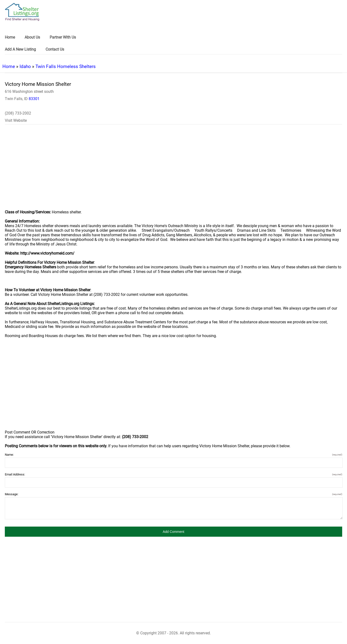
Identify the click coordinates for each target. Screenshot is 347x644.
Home (9, 66)
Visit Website (16, 120)
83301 (34, 99)
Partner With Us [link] (63, 37)
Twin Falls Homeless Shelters (66, 66)
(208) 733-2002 (18, 113)
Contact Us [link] (55, 49)
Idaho (25, 66)
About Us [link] (32, 37)
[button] (173, 532)
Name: (173, 455)
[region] (173, 170)
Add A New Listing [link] (20, 49)
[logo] (22, 12)
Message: (173, 494)
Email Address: (173, 474)
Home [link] (10, 37)
